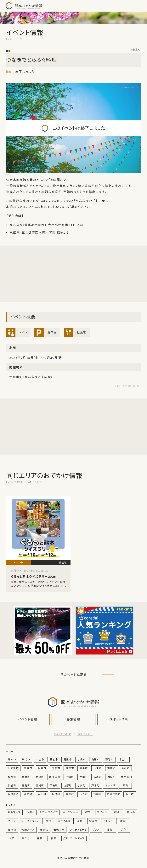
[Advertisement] (43, 274)
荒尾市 (68, 759)
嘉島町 (26, 786)
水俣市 (82, 759)
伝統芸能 (59, 830)
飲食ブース (14, 812)
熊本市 (12, 759)
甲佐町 (54, 786)
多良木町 (13, 794)
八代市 (26, 759)
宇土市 (123, 759)
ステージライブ (49, 812)
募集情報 (73, 719)
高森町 (98, 777)
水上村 (42, 794)
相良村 (56, 794)
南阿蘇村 (127, 777)
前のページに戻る (73, 675)
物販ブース (28, 830)
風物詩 (12, 830)
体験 (30, 812)
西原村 (112, 777)
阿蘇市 (42, 768)
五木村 (70, 794)
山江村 (84, 794)
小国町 (70, 777)
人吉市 (40, 759)
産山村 (84, 777)
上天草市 (13, 768)
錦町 (125, 786)
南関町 (112, 768)
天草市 (56, 768)
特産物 (93, 821)
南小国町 (55, 777)
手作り (26, 838)
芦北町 (96, 786)
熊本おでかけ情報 (24, 6)
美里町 (84, 768)
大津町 (26, 777)
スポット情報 (119, 719)
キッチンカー (71, 812)
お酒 (12, 838)
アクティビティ (78, 830)
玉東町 (98, 768)
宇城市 (28, 768)
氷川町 (82, 786)
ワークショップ (30, 821)
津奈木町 (135, 49)
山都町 (68, 786)
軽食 (117, 812)
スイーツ (102, 812)
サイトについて (62, 734)
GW (88, 812)
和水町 (12, 777)
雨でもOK (64, 821)
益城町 (40, 786)
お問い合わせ (85, 734)
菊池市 (110, 759)
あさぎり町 (114, 794)
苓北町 (130, 794)
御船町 (12, 786)
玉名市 (54, 759)
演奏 (80, 821)
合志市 (70, 768)
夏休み (131, 812)
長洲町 (126, 768)
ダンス (96, 830)
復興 (54, 838)
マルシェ (108, 821)
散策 (123, 821)
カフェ (12, 821)
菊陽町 (40, 777)
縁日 (40, 838)
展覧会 (44, 830)
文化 (124, 830)
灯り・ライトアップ (74, 838)
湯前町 (28, 794)
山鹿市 (96, 759)
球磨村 (98, 794)
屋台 (49, 821)
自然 (110, 830)
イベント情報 (28, 719)
